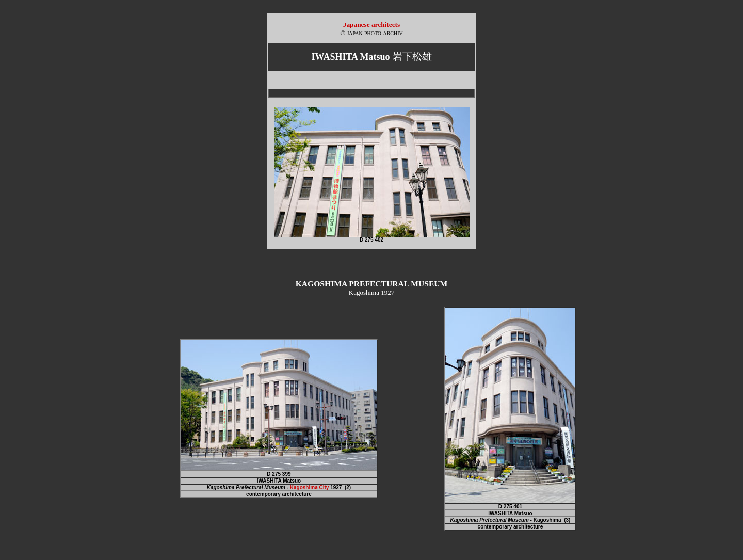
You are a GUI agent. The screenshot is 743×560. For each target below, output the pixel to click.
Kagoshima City (310, 487)
